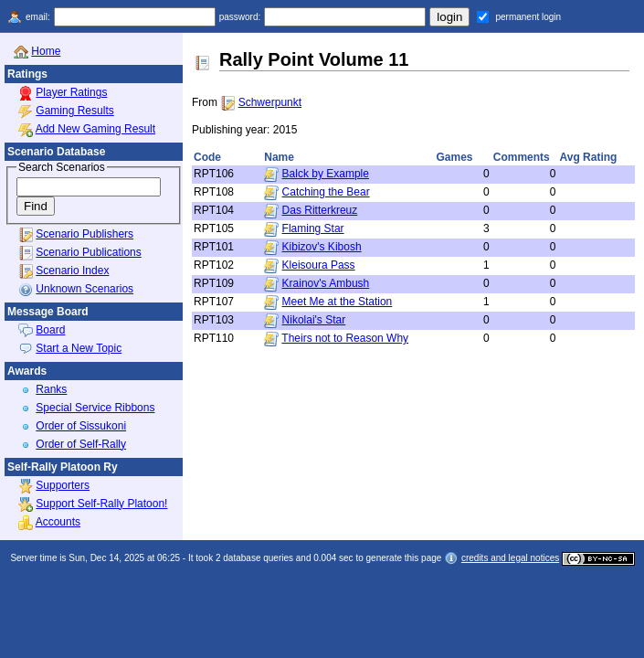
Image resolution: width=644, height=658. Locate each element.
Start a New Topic (79, 348)
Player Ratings (71, 92)
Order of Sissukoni (81, 426)
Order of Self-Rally (81, 444)
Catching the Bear (326, 192)
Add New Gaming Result (95, 129)
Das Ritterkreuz (320, 210)
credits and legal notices (510, 558)
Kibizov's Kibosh (322, 247)
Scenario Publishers (84, 234)
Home (46, 51)
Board (50, 330)
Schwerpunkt (270, 102)
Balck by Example (326, 174)
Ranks (51, 389)
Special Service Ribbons (95, 408)
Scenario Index (72, 271)
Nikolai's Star (314, 320)
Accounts (58, 522)
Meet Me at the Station (338, 302)
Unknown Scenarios (84, 289)
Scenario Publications (88, 252)
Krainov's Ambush (326, 283)
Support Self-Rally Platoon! (101, 504)
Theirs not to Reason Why (345, 338)
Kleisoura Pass (319, 265)
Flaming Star (313, 228)
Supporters (63, 485)
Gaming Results (74, 111)
